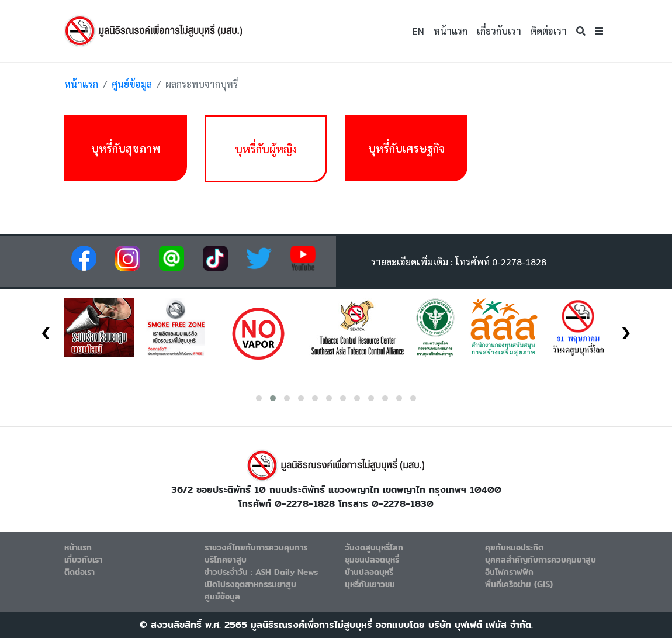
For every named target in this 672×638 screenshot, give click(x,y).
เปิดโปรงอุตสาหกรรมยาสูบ (250, 584)
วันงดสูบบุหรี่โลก (374, 547)
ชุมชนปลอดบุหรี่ (372, 560)
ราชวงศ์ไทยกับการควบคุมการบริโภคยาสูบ (256, 553)
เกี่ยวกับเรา (499, 31)
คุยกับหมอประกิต (514, 547)
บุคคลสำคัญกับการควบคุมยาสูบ (541, 560)
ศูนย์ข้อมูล (132, 84)
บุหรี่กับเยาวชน (370, 584)
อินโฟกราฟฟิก (509, 572)
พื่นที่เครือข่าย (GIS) (519, 584)
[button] (599, 31)
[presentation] (46, 329)
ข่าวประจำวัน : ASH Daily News (261, 572)
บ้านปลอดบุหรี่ (369, 572)
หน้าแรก (451, 31)
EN (418, 31)
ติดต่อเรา (549, 31)
